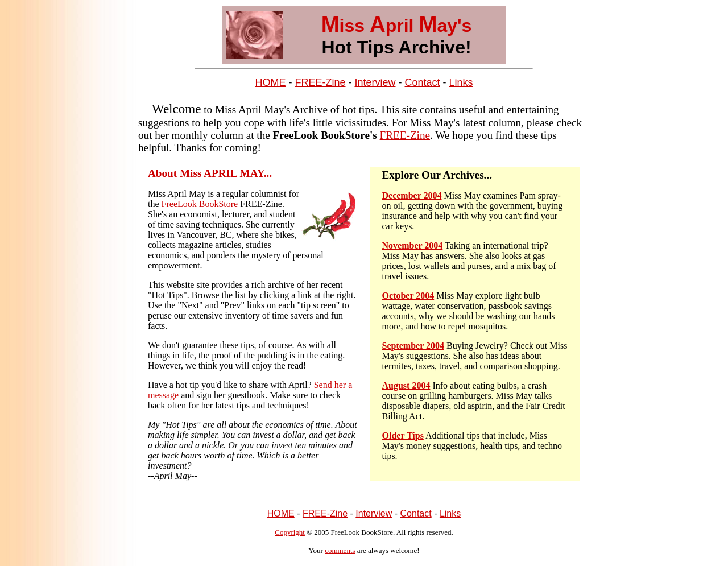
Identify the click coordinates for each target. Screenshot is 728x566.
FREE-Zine (320, 82)
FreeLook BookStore (200, 204)
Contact (422, 82)
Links (461, 82)
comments (340, 550)
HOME (270, 82)
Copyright (290, 532)
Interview (375, 82)
